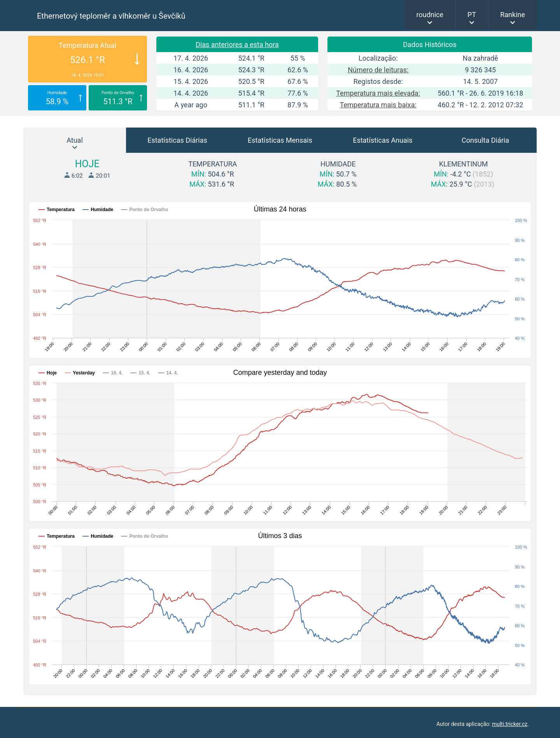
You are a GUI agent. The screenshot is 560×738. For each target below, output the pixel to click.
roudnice (430, 15)
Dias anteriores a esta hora (237, 45)
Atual (75, 140)
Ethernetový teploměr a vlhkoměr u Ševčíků (111, 16)
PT (472, 15)
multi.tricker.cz (510, 724)
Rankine (513, 15)
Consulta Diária (485, 140)
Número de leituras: (378, 70)
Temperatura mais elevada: (378, 93)
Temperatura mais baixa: (378, 105)
